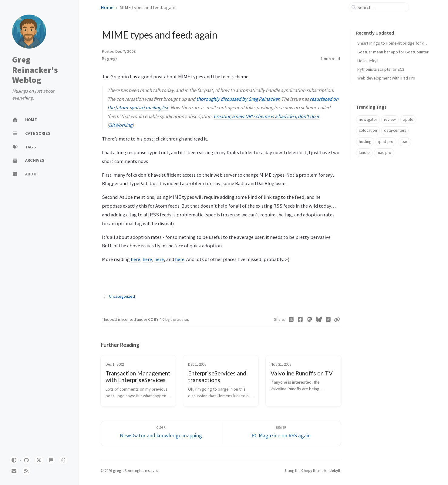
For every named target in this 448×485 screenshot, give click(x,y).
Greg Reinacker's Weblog (35, 70)
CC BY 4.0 (157, 319)
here (135, 259)
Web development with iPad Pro (386, 78)
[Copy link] (337, 320)
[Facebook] (300, 320)
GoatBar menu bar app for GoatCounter (393, 52)
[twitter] (39, 460)
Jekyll (335, 470)
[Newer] (281, 434)
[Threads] (328, 320)
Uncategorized (122, 296)
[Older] (161, 434)
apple (408, 119)
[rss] (26, 471)
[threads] (63, 460)
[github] (26, 460)
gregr (112, 59)
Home (107, 7)
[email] (14, 471)
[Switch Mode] (14, 460)
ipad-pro (386, 142)
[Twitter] (291, 320)
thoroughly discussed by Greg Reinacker (238, 99)
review (390, 119)
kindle (364, 153)
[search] (381, 7)
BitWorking (121, 125)
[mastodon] (51, 460)
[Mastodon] (310, 320)
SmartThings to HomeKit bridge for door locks (399, 43)
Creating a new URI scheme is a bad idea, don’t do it (266, 116)
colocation (368, 130)
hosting (365, 142)
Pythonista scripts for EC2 (381, 69)
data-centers (395, 130)
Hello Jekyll (368, 61)
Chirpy (307, 470)
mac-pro (384, 153)
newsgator (368, 119)
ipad (405, 142)
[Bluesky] (319, 320)
